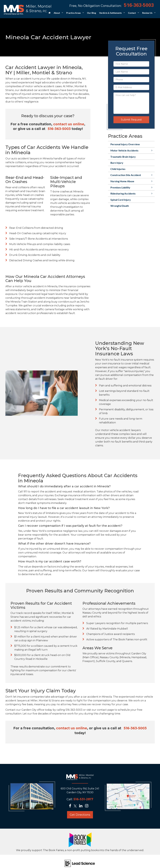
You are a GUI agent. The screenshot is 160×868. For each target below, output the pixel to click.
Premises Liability (120, 187)
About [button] (57, 13)
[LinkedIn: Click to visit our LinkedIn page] (82, 806)
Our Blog (92, 13)
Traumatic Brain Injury (123, 157)
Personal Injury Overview (125, 144)
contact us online (69, 124)
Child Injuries (118, 169)
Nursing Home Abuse (122, 181)
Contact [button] (132, 13)
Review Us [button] (147, 13)
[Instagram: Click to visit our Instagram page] (88, 806)
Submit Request (131, 120)
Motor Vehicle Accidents (124, 150)
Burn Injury (117, 163)
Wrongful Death (120, 206)
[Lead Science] (80, 863)
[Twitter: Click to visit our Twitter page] (76, 806)
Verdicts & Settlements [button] (110, 13)
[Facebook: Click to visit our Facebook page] (71, 806)
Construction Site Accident (126, 175)
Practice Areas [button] (73, 13)
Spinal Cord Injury (121, 200)
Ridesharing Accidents (123, 193)
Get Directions (80, 815)
